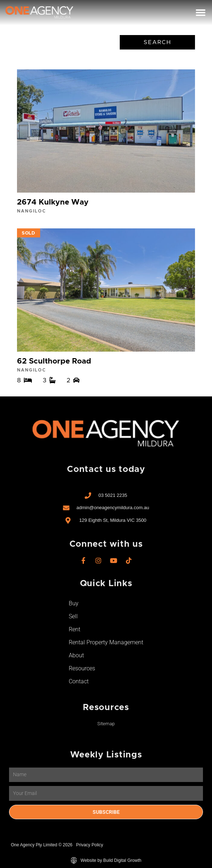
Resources (82, 668)
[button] (200, 13)
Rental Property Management (106, 642)
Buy (74, 603)
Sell (73, 616)
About (76, 655)
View (106, 143)
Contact (79, 681)
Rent (75, 629)
